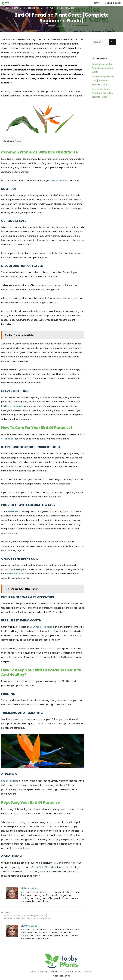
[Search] (112, 42)
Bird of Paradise (60, 181)
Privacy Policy (56, 972)
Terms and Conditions (38, 972)
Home (8, 8)
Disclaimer (68, 972)
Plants (97, 3)
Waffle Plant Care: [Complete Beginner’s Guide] (26, 915)
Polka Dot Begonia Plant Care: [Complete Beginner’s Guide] (103, 81)
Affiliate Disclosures (84, 972)
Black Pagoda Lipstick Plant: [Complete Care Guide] (102, 68)
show (19, 141)
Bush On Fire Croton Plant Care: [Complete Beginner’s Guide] (102, 93)
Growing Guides (113, 3)
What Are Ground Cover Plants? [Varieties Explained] (28, 918)
